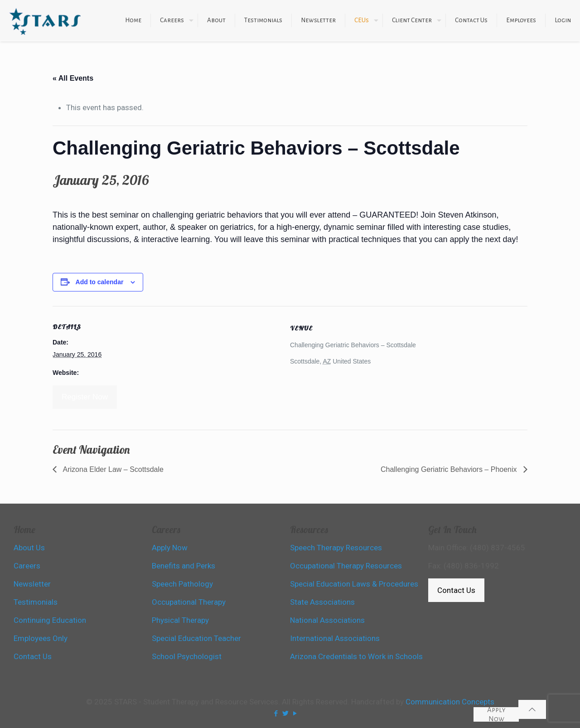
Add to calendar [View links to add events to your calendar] (100, 282)
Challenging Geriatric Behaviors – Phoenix (450, 469)
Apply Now (496, 714)
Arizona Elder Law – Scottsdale (112, 469)
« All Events (73, 78)
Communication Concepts (450, 702)
